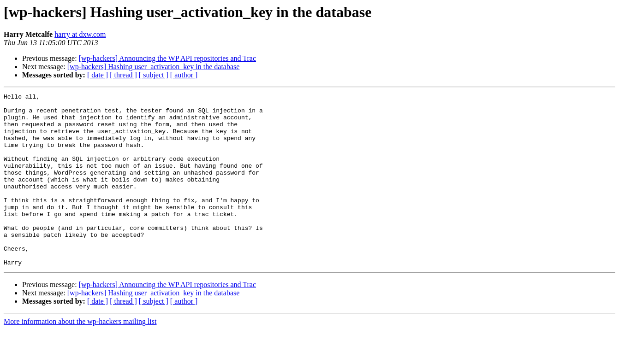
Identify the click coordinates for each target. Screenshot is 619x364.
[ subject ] (154, 75)
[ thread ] (123, 75)
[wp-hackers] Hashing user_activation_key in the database (154, 67)
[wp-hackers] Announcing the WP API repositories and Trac (167, 58)
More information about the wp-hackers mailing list (80, 356)
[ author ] (184, 75)
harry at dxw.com (80, 34)
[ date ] (98, 75)
